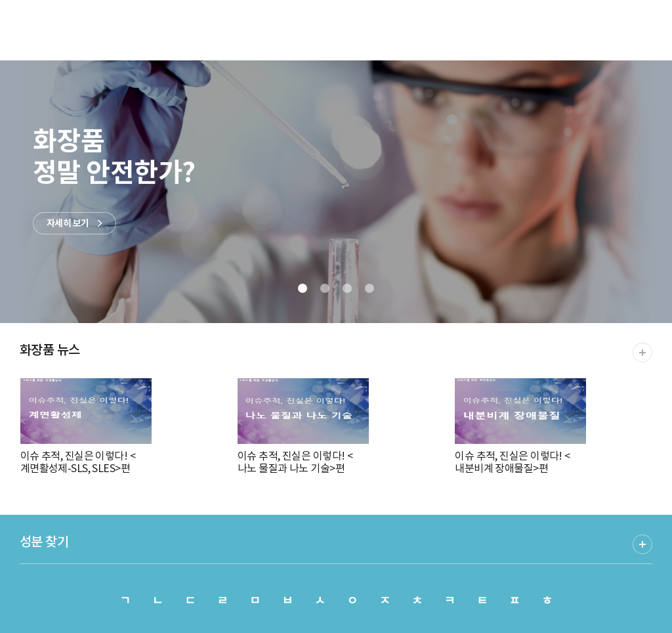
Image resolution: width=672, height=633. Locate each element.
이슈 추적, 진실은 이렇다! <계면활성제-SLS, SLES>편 (86, 426)
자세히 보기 (68, 224)
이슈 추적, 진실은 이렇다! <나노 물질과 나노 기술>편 (303, 426)
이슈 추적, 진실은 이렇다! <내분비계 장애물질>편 (520, 426)
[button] (303, 288)
